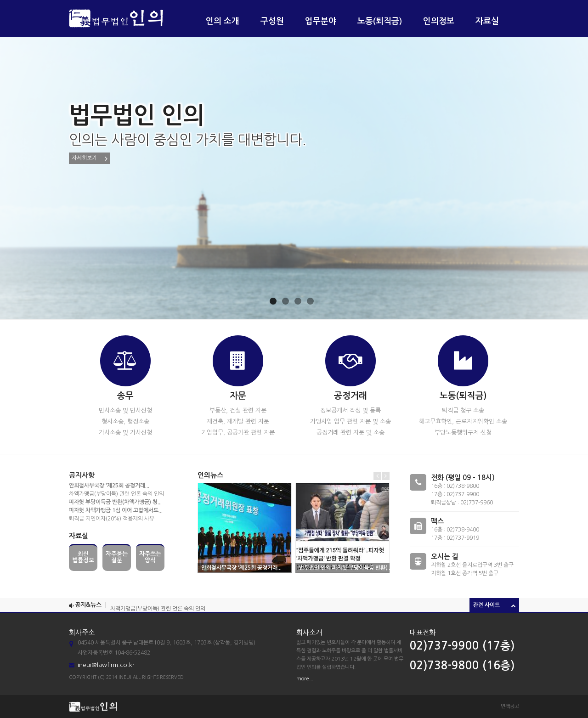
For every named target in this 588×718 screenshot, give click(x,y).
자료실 (487, 21)
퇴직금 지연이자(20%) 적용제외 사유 (112, 519)
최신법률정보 (83, 557)
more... (305, 679)
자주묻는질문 (117, 557)
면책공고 (510, 706)
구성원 (272, 21)
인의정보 (439, 21)
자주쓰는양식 (150, 557)
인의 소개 (223, 21)
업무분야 (321, 21)
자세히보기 (90, 158)
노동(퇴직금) (380, 21)
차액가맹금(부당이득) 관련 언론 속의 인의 (116, 494)
